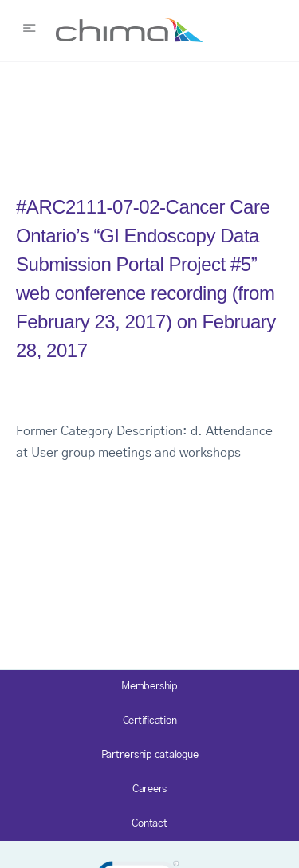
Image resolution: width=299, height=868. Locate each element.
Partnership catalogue (150, 755)
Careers (149, 789)
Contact (149, 824)
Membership (149, 687)
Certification (150, 721)
